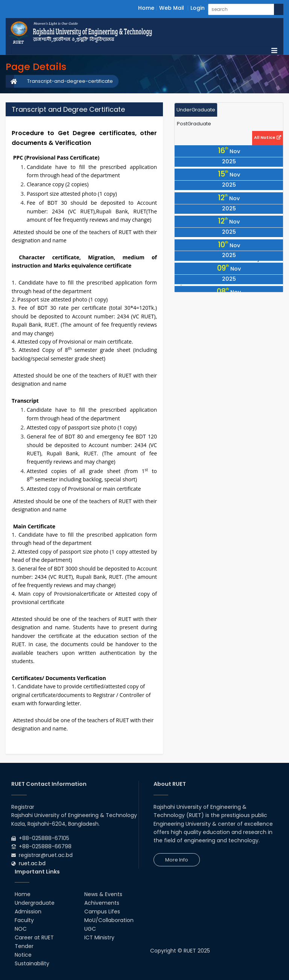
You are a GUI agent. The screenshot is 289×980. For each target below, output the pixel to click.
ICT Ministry (99, 937)
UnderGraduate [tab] (196, 110)
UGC (90, 929)
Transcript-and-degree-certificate (70, 81)
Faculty (24, 920)
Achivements (102, 903)
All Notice (268, 137)
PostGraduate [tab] (194, 124)
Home (146, 8)
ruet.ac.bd (32, 863)
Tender (24, 946)
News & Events (103, 894)
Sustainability (32, 963)
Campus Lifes (102, 912)
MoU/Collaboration (109, 920)
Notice (23, 955)
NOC (21, 929)
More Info (177, 860)
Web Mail (172, 8)
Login (198, 8)
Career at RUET (34, 937)
